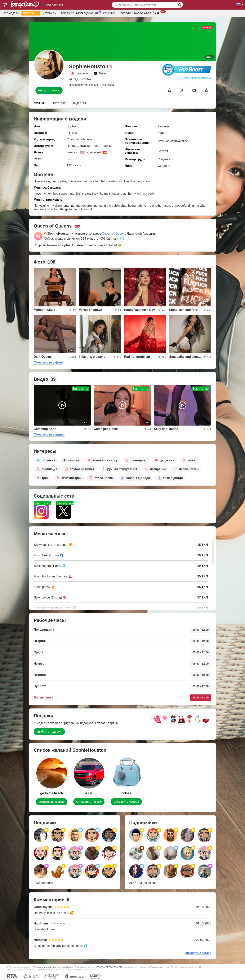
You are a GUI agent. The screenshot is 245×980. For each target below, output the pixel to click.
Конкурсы (110, 13)
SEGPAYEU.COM (114, 967)
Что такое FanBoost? (198, 78)
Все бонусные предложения (81, 13)
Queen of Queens (114, 234)
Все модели (11, 13)
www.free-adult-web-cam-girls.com (55, 967)
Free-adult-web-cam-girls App (141, 13)
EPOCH (100, 967)
